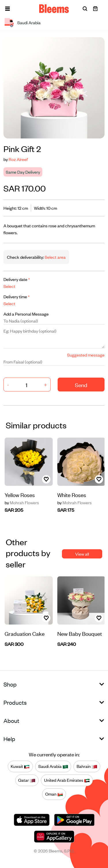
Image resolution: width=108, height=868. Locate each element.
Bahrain (87, 766)
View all (82, 554)
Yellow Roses (20, 495)
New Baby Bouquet (80, 633)
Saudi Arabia (53, 766)
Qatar (27, 780)
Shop (10, 684)
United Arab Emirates (67, 780)
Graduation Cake (25, 633)
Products (15, 702)
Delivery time (17, 296)
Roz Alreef (18, 159)
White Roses (72, 495)
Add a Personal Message (26, 314)
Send (81, 385)
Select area (55, 257)
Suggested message (86, 355)
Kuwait (20, 766)
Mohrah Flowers (22, 503)
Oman (54, 794)
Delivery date (17, 279)
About (11, 720)
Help (9, 739)
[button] (7, 9)
